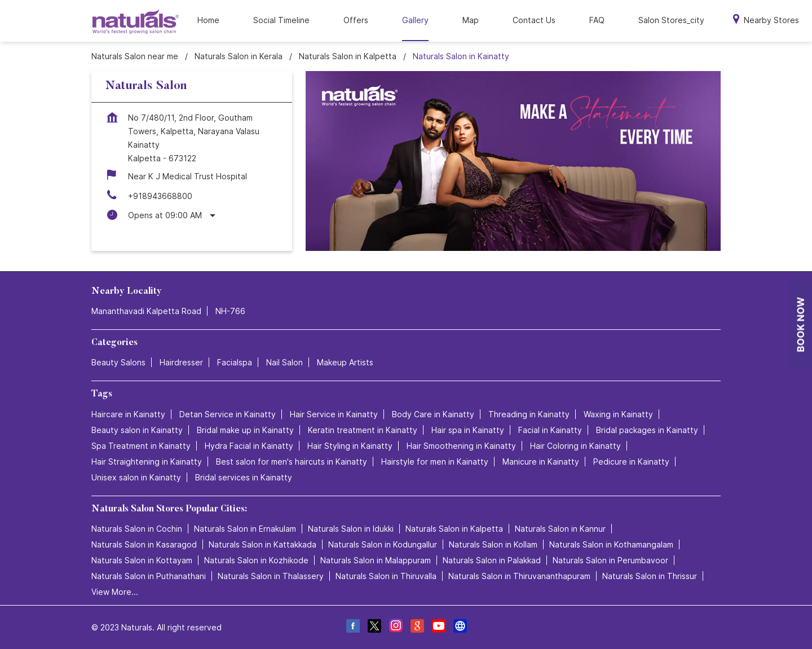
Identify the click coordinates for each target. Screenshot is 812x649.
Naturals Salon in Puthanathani (149, 576)
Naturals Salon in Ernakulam (245, 529)
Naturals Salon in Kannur (560, 529)
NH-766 (230, 311)
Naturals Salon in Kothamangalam (611, 544)
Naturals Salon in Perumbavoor (610, 560)
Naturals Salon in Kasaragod (144, 544)
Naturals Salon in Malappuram (376, 560)
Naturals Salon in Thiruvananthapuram (519, 576)
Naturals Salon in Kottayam (142, 560)
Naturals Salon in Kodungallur (383, 544)
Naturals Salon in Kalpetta (454, 529)
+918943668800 (160, 196)
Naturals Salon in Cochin (137, 529)
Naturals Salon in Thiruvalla (386, 576)
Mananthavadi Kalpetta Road (146, 311)
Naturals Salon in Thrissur (650, 576)
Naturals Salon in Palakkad (492, 560)
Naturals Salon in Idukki (351, 529)
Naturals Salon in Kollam (493, 544)
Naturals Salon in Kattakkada (262, 544)
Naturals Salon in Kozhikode (256, 560)
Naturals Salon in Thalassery (271, 576)
